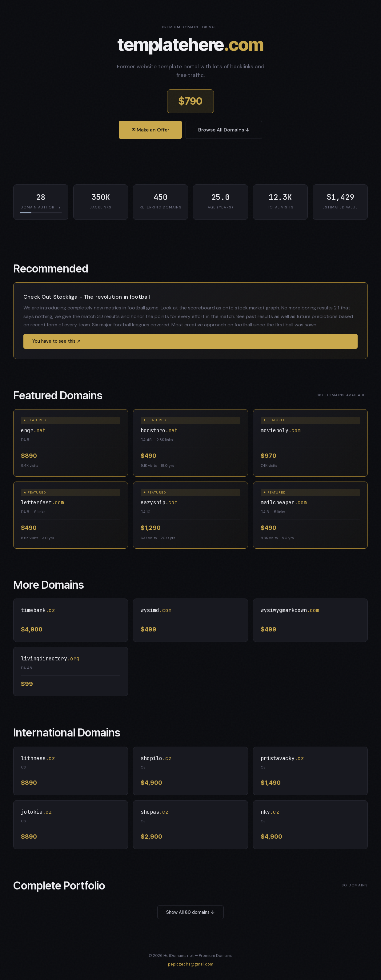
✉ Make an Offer (150, 130)
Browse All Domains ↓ (224, 130)
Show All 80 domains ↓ (190, 912)
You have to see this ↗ (56, 341)
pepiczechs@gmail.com (191, 964)
